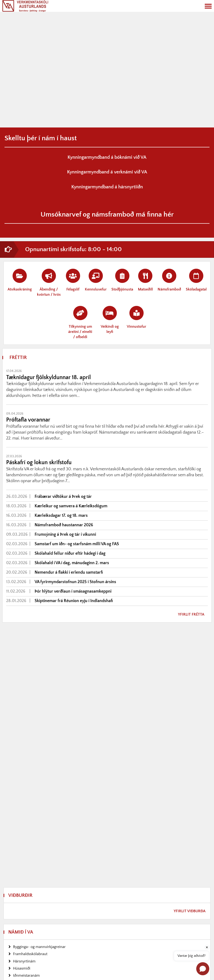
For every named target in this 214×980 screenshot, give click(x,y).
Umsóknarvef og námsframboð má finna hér (107, 215)
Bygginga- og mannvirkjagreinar (39, 947)
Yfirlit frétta (191, 614)
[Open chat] (203, 969)
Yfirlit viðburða (190, 911)
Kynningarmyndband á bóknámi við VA (107, 157)
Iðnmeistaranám (26, 975)
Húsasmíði (22, 968)
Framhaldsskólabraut (30, 954)
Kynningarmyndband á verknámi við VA (107, 172)
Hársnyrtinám (24, 961)
